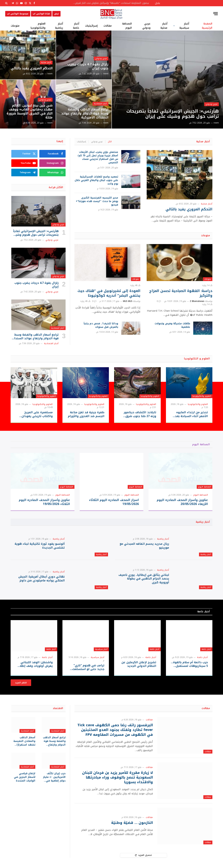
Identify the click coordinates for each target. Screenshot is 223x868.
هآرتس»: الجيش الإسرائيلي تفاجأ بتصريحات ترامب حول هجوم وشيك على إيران (173, 114)
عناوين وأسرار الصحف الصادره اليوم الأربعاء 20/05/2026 (182, 502)
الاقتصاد (58, 708)
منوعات (15, 26)
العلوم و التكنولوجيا (197, 359)
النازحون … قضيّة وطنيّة (132, 823)
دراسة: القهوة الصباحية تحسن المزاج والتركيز (181, 293)
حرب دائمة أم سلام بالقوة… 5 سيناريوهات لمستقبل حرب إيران (189, 664)
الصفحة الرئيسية (207, 26)
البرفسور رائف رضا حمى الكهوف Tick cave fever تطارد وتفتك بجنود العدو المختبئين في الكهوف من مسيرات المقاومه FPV (115, 730)
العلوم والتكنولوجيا (38, 26)
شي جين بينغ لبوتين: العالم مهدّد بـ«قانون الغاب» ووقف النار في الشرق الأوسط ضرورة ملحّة (30, 112)
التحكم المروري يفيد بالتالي (32, 68)
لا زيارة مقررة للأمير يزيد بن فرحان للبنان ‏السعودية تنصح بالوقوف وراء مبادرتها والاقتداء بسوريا (118, 778)
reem (216, 123)
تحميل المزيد (143, 855)
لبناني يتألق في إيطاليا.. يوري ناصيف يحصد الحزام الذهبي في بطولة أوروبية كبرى (144, 579)
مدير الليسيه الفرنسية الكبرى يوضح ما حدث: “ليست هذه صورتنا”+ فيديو (97, 201)
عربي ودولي (146, 26)
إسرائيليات (91, 26)
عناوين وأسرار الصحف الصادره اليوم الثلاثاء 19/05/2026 (44, 502)
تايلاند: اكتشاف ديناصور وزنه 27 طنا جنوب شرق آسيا (140, 414)
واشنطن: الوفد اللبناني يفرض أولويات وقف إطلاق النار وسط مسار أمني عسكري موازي (35, 664)
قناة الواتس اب (41, 14)
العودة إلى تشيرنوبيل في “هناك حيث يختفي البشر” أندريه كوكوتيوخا (109, 293)
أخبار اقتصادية (100, 104)
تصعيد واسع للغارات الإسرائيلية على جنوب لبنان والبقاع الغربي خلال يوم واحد (96, 180)
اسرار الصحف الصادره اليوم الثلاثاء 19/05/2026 (114, 502)
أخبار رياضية (59, 26)
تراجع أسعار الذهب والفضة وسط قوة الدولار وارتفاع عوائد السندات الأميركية (85, 114)
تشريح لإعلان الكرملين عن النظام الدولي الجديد (139, 664)
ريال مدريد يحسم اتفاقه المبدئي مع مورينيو (144, 546)
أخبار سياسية (184, 26)
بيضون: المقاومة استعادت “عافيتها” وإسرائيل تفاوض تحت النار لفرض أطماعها (110, 3)
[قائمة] (216, 14)
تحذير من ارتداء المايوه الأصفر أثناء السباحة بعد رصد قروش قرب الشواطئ (190, 414)
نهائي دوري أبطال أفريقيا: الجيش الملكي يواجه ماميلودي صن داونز (41, 579)
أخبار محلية (164, 26)
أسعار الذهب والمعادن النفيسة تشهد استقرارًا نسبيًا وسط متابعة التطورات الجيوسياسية (24, 741)
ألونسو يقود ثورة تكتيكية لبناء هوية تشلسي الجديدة (40, 546)
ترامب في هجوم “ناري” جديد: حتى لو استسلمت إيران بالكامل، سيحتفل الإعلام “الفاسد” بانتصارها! (86, 667)
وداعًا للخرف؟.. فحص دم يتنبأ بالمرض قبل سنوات (101, 325)
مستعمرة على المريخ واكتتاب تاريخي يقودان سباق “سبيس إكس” (37, 414)
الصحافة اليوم (127, 26)
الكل (110, 142)
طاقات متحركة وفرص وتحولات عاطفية (172, 325)
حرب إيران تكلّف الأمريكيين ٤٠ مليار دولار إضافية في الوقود (54, 777)
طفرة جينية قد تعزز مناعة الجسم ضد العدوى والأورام (86, 414)
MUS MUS (128, 301)
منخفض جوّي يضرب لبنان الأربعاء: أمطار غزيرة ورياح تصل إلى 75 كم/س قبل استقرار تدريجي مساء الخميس (98, 157)
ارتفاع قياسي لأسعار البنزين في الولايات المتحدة (25, 777)
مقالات (108, 26)
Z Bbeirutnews (197, 301)
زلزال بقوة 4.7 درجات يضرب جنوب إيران (88, 66)
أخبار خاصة (76, 26)
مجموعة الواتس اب (18, 14)
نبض (56, 14)
